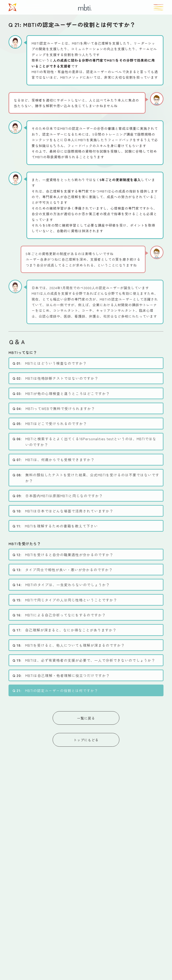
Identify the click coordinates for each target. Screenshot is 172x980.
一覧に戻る (86, 718)
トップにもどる (86, 740)
